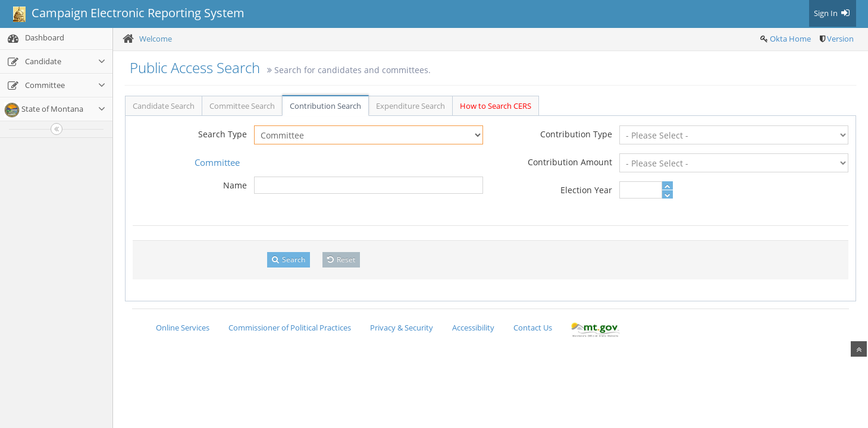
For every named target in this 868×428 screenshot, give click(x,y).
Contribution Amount (570, 162)
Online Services (183, 328)
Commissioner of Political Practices (290, 328)
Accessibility (473, 328)
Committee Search (242, 106)
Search (289, 259)
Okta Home (790, 39)
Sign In (833, 13)
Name (235, 185)
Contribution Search (325, 106)
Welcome (156, 39)
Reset (341, 259)
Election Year (586, 190)
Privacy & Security (402, 328)
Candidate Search (164, 106)
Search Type (223, 134)
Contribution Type (576, 134)
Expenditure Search (411, 106)
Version (840, 39)
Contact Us (533, 328)
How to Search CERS (496, 106)
